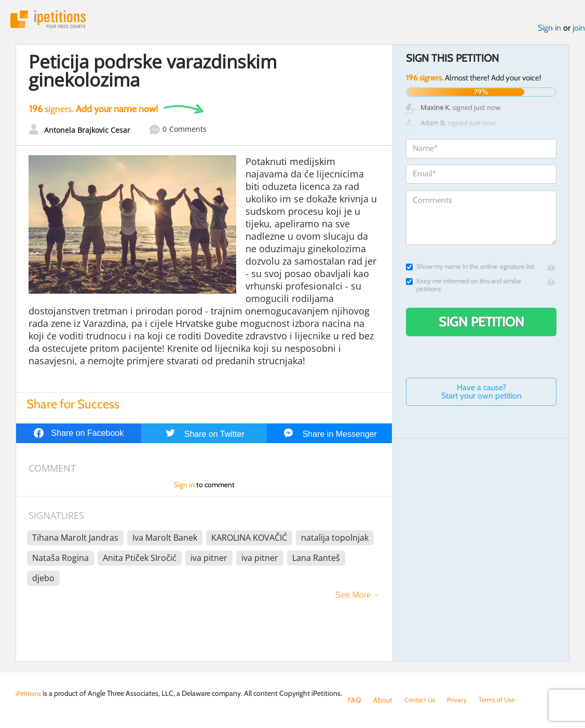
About (383, 700)
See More (353, 597)
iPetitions (53, 20)
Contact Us (422, 700)
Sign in (549, 30)
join (579, 30)
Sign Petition (481, 324)
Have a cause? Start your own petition (481, 394)
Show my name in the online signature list (470, 269)
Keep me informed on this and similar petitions (464, 287)
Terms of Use (505, 700)
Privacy (462, 700)
